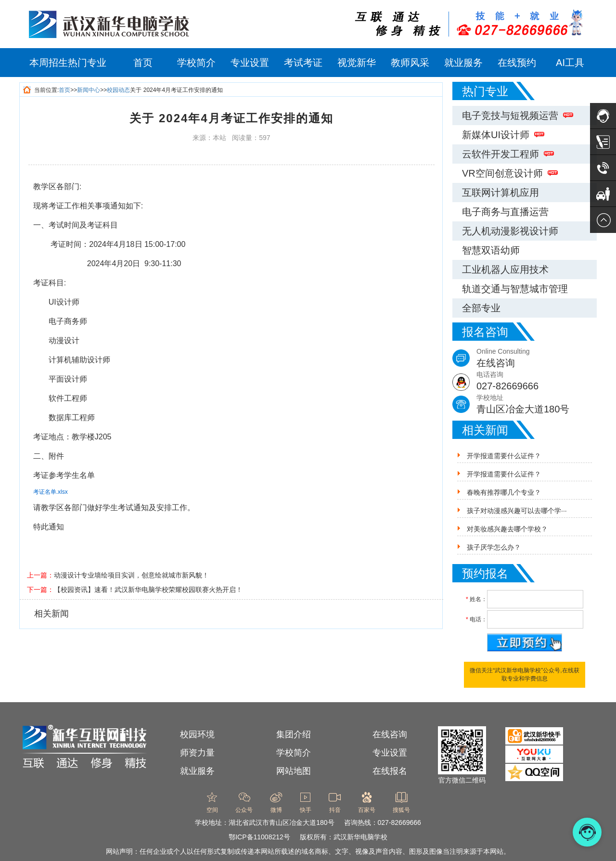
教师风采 (410, 63)
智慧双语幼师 (491, 250)
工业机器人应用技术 (505, 270)
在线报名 (390, 771)
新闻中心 (89, 90)
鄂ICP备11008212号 (259, 837)
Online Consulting (537, 359)
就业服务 (463, 63)
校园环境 (197, 734)
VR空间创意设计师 (510, 173)
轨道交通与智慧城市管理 (515, 289)
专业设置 (250, 63)
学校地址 (537, 405)
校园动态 (118, 90)
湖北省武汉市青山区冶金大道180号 (281, 822)
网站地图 (294, 771)
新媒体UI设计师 (503, 135)
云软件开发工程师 (508, 154)
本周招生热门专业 (68, 63)
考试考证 (303, 63)
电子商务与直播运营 (505, 212)
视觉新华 (357, 63)
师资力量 (197, 753)
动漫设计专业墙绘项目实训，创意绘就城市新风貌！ (131, 575)
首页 (143, 63)
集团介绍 (294, 734)
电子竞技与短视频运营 (518, 116)
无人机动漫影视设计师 (510, 231)
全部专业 (481, 308)
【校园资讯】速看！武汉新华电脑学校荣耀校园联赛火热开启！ (148, 590)
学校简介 (196, 63)
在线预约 (517, 63)
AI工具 (570, 63)
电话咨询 (537, 382)
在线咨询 (390, 734)
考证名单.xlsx (51, 492)
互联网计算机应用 (500, 193)
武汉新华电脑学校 (360, 837)
